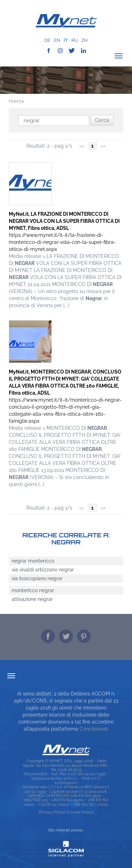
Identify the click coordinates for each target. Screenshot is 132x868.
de (47, 40)
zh (84, 40)
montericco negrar (33, 590)
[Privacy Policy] (52, 812)
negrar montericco (33, 561)
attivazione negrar (32, 599)
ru (75, 40)
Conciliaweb (94, 729)
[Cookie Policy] (80, 812)
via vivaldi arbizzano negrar (43, 570)
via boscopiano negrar (37, 578)
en (57, 40)
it (66, 40)
